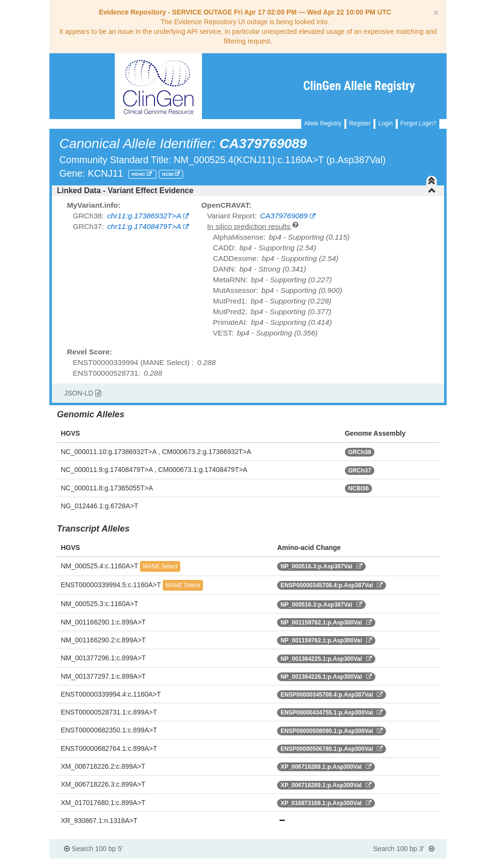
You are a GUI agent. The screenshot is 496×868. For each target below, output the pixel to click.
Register (360, 123)
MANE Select (160, 566)
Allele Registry (323, 123)
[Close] (436, 12)
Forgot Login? (418, 123)
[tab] (248, 191)
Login (385, 123)
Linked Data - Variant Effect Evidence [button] (246, 190)
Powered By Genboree (399, 863)
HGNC (139, 174)
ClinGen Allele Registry (359, 86)
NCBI (169, 174)
